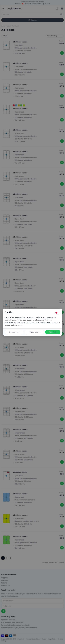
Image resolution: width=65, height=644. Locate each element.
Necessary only (14, 332)
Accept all (53, 332)
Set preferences (34, 332)
